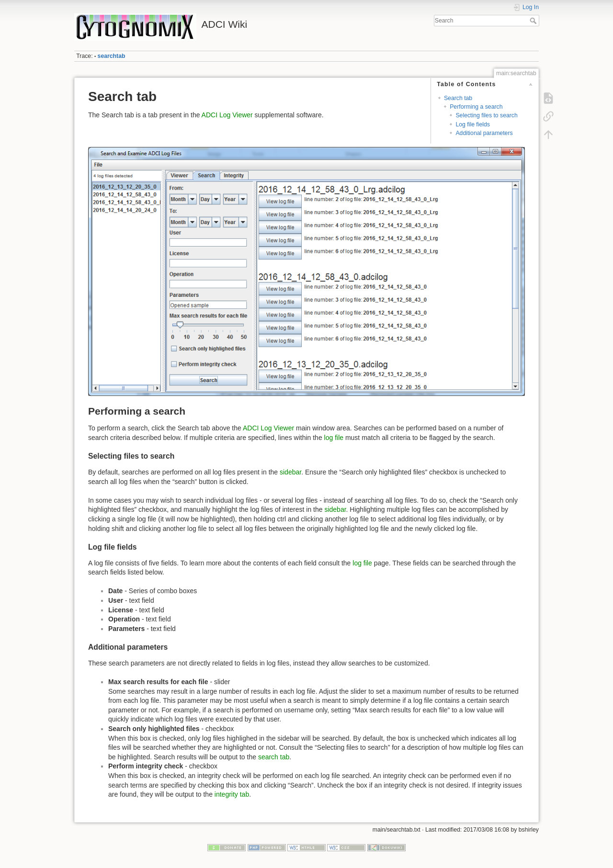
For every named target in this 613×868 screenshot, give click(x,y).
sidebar (290, 472)
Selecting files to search (486, 115)
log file (334, 438)
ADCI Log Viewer (227, 115)
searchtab (112, 56)
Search (534, 21)
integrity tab (232, 794)
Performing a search (476, 107)
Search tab (458, 98)
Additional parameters (484, 133)
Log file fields (473, 124)
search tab (274, 757)
